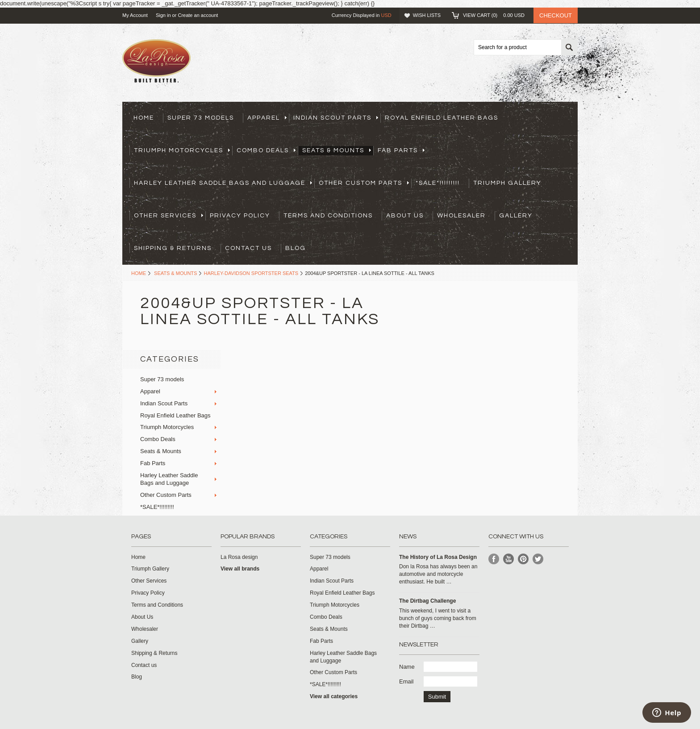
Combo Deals (266, 150)
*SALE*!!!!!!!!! (438, 183)
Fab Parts (401, 150)
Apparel (267, 118)
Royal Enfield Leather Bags (442, 118)
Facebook (494, 559)
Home (139, 273)
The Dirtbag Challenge (427, 601)
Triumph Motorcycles (182, 150)
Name (407, 667)
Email (406, 681)
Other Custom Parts (364, 183)
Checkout (556, 15)
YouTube (509, 559)
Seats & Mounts (337, 150)
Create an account (198, 15)
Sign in (163, 15)
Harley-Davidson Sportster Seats (251, 273)
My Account (135, 15)
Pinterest (523, 559)
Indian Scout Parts (336, 118)
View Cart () (494, 15)
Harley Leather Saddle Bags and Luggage (223, 183)
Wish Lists (427, 15)
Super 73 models (201, 118)
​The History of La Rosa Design (438, 557)
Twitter (538, 559)
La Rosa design (239, 557)
